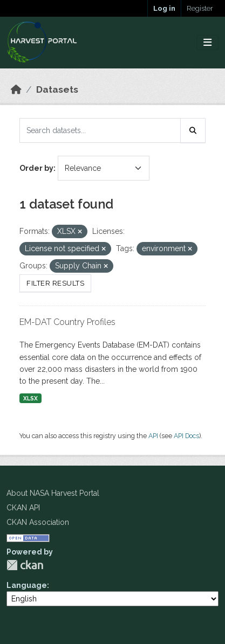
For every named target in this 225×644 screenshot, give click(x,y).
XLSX (30, 398)
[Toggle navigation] (207, 43)
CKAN (25, 565)
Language (27, 585)
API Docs (186, 436)
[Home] (16, 89)
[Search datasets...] (100, 130)
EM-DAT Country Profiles (67, 322)
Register (200, 8)
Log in (164, 8)
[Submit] (193, 130)
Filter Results (55, 283)
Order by (36, 168)
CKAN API (23, 508)
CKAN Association (38, 522)
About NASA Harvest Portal (53, 493)
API (153, 436)
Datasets (57, 89)
